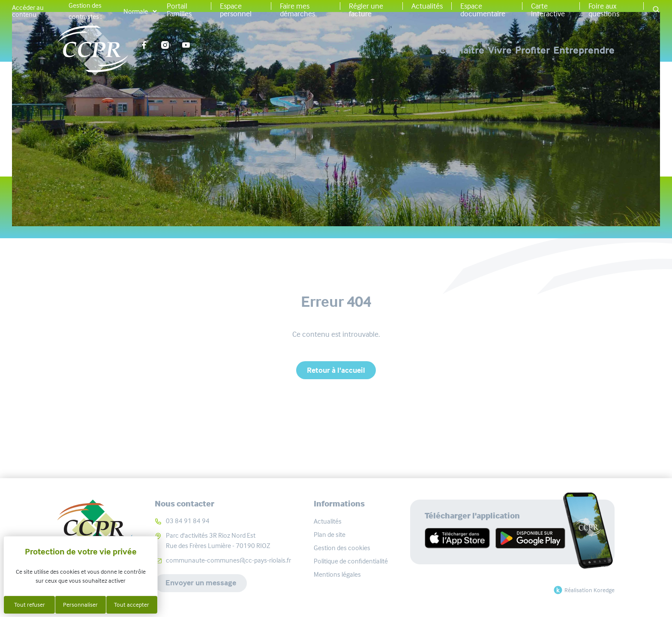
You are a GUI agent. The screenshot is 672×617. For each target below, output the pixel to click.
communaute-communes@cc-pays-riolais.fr (228, 560)
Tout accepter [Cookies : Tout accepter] (132, 605)
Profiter (506, 50)
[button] (656, 10)
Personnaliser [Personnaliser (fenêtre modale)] (80, 605)
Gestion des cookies (342, 548)
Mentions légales (337, 574)
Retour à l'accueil (336, 370)
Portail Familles (179, 10)
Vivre (447, 50)
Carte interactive (548, 10)
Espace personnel (236, 10)
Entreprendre (584, 50)
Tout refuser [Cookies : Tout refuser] (30, 605)
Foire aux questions (604, 10)
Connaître (382, 50)
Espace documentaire (483, 10)
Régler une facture (366, 10)
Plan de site (330, 535)
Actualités (427, 6)
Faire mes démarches (297, 10)
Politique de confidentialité (351, 561)
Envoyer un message (201, 583)
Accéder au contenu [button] (28, 11)
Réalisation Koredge (583, 590)
